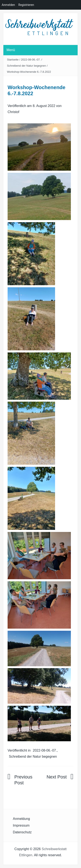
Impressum (21, 825)
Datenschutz (22, 832)
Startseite (13, 60)
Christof (13, 112)
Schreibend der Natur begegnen (26, 66)
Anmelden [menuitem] (8, 5)
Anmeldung (21, 819)
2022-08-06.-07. (31, 60)
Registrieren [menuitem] (26, 5)
